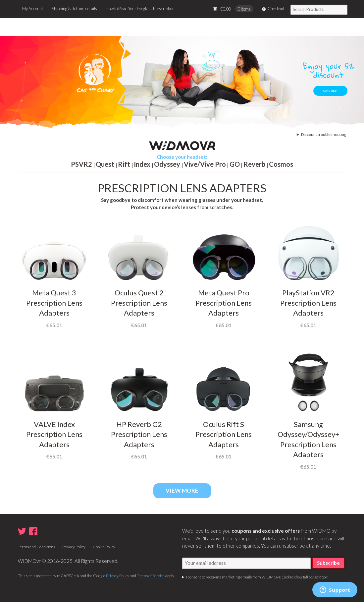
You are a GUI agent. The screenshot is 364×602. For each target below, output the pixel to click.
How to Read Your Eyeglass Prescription (140, 9)
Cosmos (281, 164)
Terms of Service (151, 576)
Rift (124, 164)
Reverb (254, 164)
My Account (33, 9)
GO (235, 164)
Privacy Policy (74, 547)
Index (142, 164)
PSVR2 (81, 164)
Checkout (276, 9)
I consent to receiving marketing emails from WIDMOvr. (257, 577)
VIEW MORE (182, 490)
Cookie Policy (104, 547)
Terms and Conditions (36, 547)
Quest (105, 164)
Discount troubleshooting (324, 134)
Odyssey (167, 164)
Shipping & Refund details (74, 9)
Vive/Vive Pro (205, 164)
